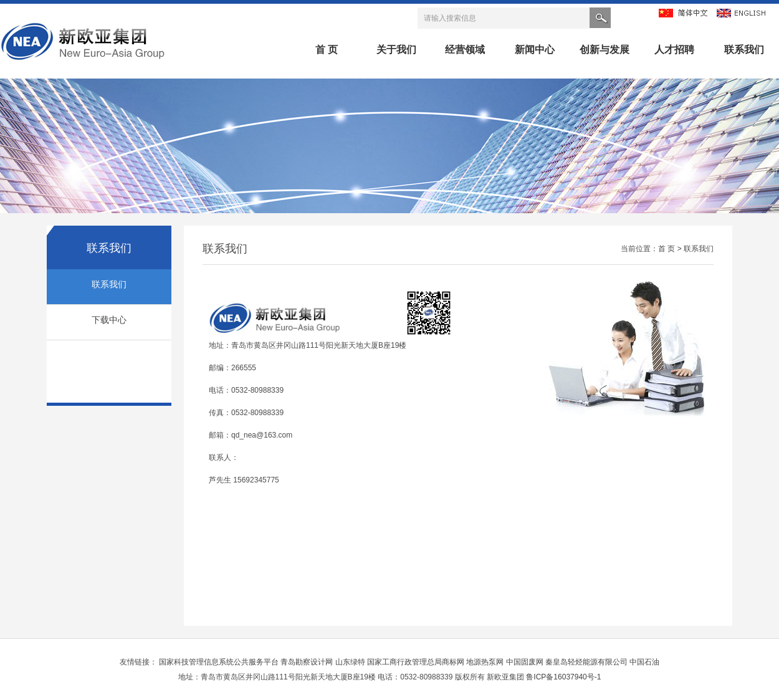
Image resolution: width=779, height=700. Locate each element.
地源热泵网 (486, 662)
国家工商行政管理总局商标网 (417, 662)
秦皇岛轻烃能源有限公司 (587, 662)
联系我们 (744, 50)
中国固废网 (526, 662)
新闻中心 (535, 50)
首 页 (327, 50)
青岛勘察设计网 (308, 662)
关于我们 (396, 50)
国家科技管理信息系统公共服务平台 (220, 662)
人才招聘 (674, 50)
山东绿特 (351, 662)
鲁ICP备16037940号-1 (563, 677)
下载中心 (109, 320)
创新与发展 (605, 50)
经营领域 (465, 50)
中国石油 (644, 662)
